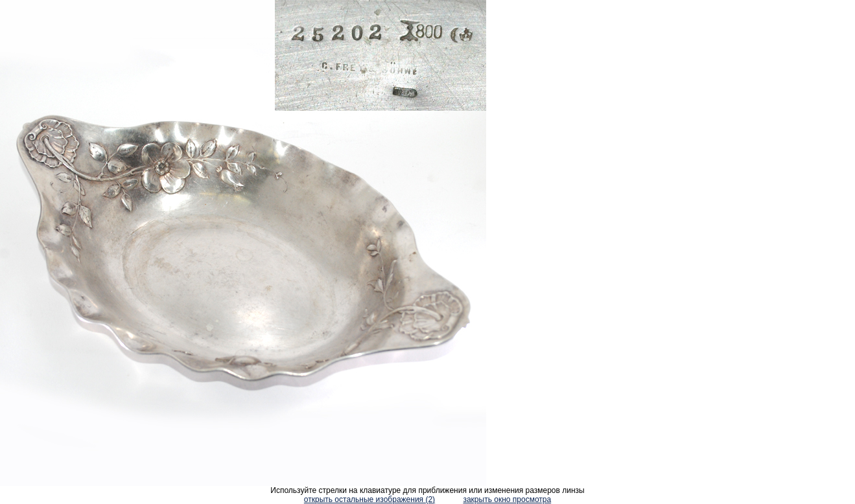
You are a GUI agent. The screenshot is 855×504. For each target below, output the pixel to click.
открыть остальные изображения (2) (369, 499)
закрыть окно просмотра (507, 499)
